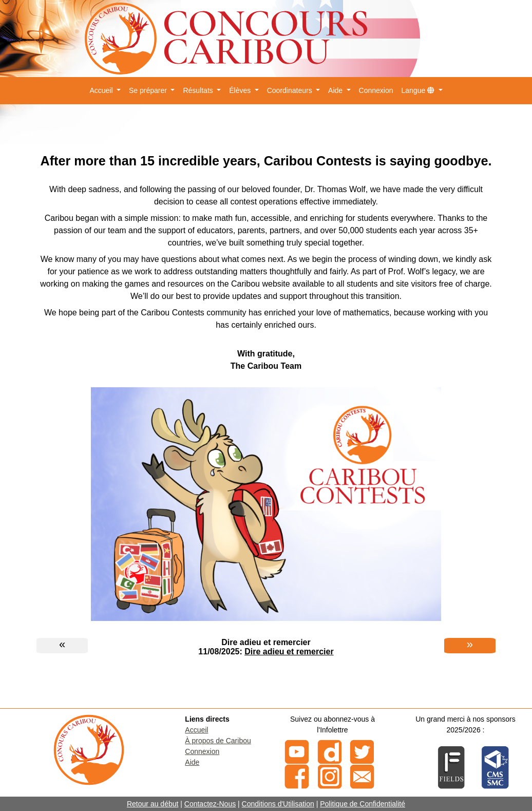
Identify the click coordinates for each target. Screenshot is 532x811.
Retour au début (153, 804)
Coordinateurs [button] (291, 90)
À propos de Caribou (218, 741)
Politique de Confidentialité (363, 804)
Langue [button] (419, 90)
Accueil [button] (102, 90)
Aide (192, 762)
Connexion (376, 90)
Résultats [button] (199, 90)
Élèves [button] (241, 90)
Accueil (196, 730)
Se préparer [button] (149, 90)
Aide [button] (336, 90)
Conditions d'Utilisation (278, 804)
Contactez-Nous (210, 804)
